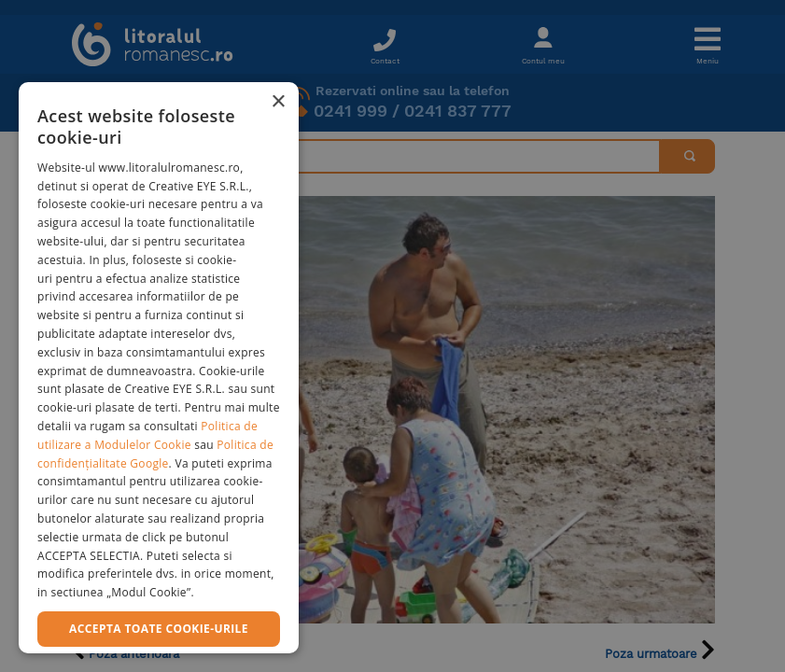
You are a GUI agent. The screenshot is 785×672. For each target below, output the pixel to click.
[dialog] (159, 368)
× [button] (278, 102)
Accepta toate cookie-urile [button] (159, 629)
